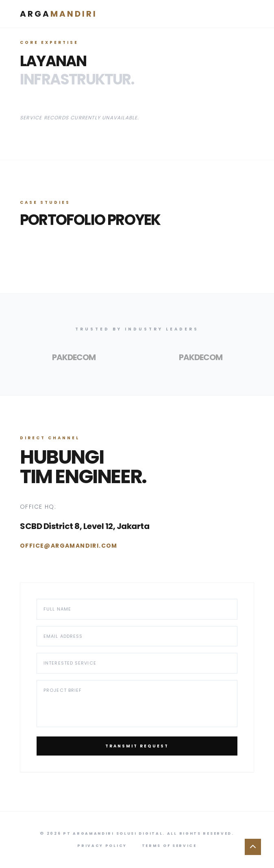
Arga (59, 14)
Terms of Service (169, 846)
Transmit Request (137, 746)
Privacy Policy (102, 846)
